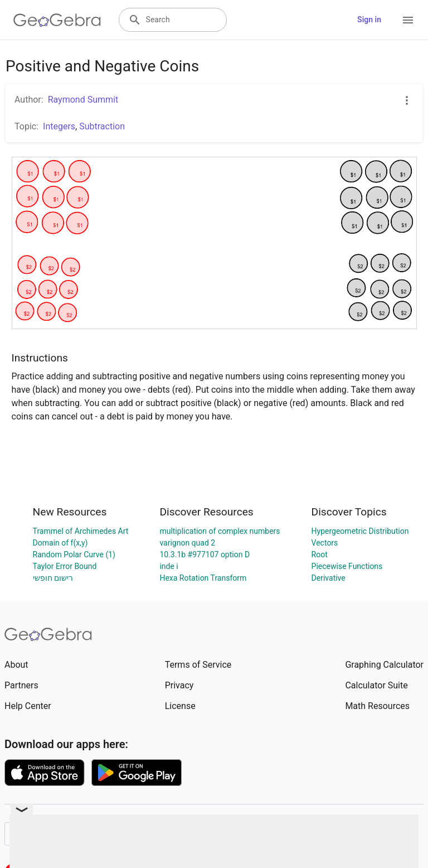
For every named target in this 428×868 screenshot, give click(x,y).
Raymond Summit (83, 100)
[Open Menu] (408, 20)
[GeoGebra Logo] (57, 20)
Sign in (369, 20)
